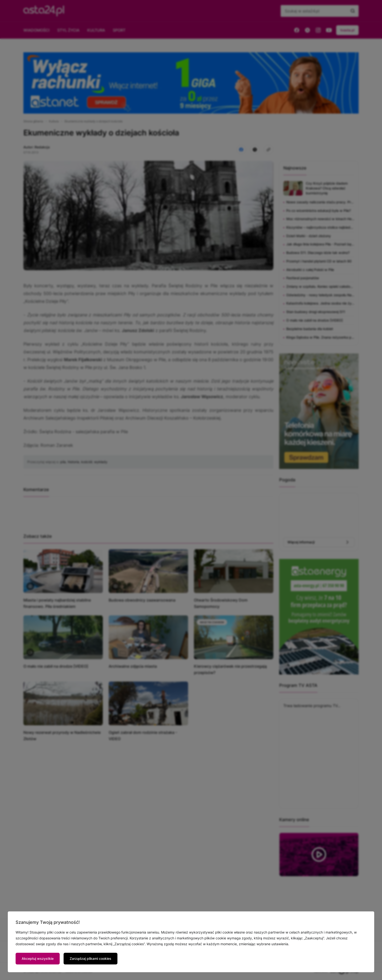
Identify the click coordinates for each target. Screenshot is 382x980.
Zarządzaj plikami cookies (91, 958)
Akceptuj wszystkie (38, 958)
